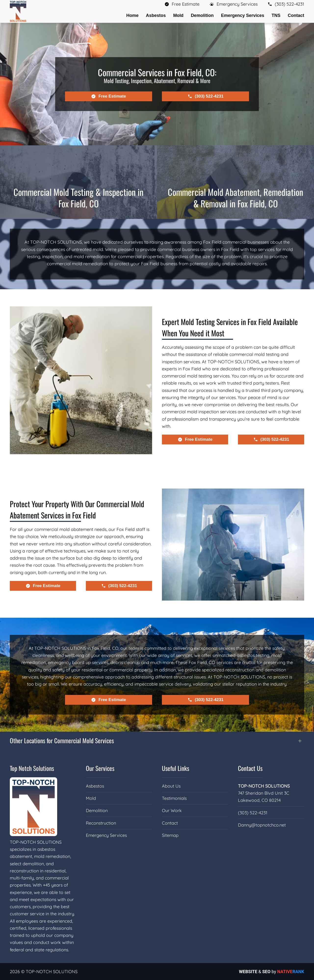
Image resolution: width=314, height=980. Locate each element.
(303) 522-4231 (253, 813)
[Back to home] (18, 11)
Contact (296, 15)
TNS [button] (276, 15)
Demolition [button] (202, 15)
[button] (233, 4)
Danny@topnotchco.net (262, 825)
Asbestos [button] (156, 15)
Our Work (172, 810)
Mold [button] (178, 15)
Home (132, 15)
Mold (91, 798)
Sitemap (170, 835)
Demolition (97, 810)
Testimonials (174, 798)
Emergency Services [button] (243, 15)
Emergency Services (106, 835)
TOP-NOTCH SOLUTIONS (264, 786)
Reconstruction (101, 823)
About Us (171, 786)
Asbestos (95, 786)
